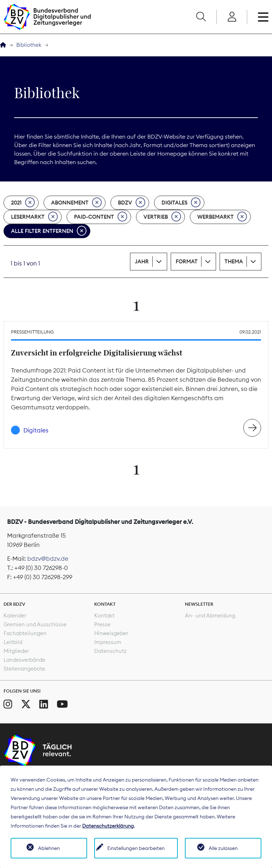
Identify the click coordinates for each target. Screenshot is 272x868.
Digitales (181, 203)
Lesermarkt (34, 217)
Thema (234, 261)
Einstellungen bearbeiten (136, 848)
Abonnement (76, 203)
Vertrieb (162, 217)
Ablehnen (49, 848)
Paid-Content (101, 217)
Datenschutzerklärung (108, 826)
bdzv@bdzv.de (48, 559)
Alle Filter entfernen (49, 231)
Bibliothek (29, 45)
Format (187, 261)
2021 (23, 203)
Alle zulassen (223, 848)
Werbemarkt (222, 217)
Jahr (142, 261)
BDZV (132, 203)
